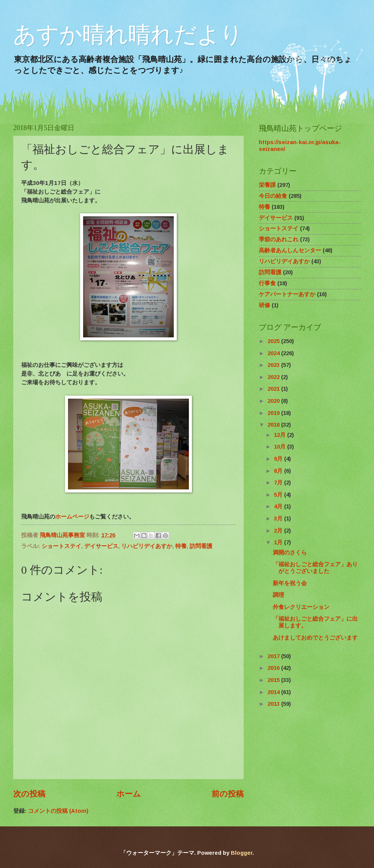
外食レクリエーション (301, 607)
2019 (274, 413)
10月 (280, 447)
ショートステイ (61, 546)
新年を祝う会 (290, 583)
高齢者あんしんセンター (290, 250)
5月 (279, 495)
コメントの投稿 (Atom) (58, 811)
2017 (274, 656)
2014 (274, 692)
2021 (274, 389)
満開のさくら (290, 553)
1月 (279, 542)
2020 (274, 401)
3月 (279, 519)
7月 (279, 483)
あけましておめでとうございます (315, 638)
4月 (279, 506)
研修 (264, 305)
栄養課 (267, 185)
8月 (279, 471)
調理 (278, 595)
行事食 (267, 283)
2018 (274, 425)
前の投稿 (228, 794)
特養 (181, 546)
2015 (274, 680)
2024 (274, 353)
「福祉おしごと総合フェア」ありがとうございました (315, 568)
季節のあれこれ (279, 239)
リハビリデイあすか (147, 546)
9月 (279, 459)
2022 (274, 377)
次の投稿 (29, 794)
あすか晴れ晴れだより (128, 35)
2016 (274, 668)
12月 (280, 435)
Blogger (242, 853)
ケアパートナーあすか (287, 294)
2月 (279, 531)
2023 (274, 365)
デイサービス (101, 546)
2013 (274, 704)
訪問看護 (201, 546)
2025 (274, 341)
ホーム (129, 794)
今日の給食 (273, 196)
